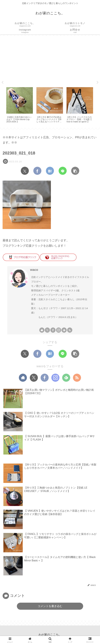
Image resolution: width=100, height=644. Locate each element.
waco (34, 270)
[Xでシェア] (25, 171)
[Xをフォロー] (47, 330)
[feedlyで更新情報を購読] (64, 330)
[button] (75, 171)
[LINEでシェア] (63, 171)
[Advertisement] (50, 60)
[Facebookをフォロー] (53, 330)
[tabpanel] (20, 105)
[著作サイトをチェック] (42, 330)
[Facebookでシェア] (37, 171)
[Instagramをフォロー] (59, 330)
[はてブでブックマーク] (50, 171)
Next (98, 82)
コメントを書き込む (50, 606)
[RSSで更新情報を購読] (70, 330)
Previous (2, 82)
